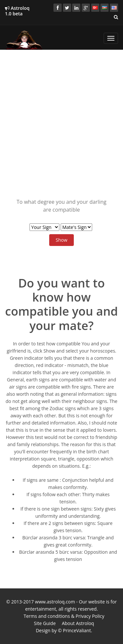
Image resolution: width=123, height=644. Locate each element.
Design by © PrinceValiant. (64, 630)
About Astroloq (78, 623)
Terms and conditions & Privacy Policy (64, 616)
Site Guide (45, 623)
